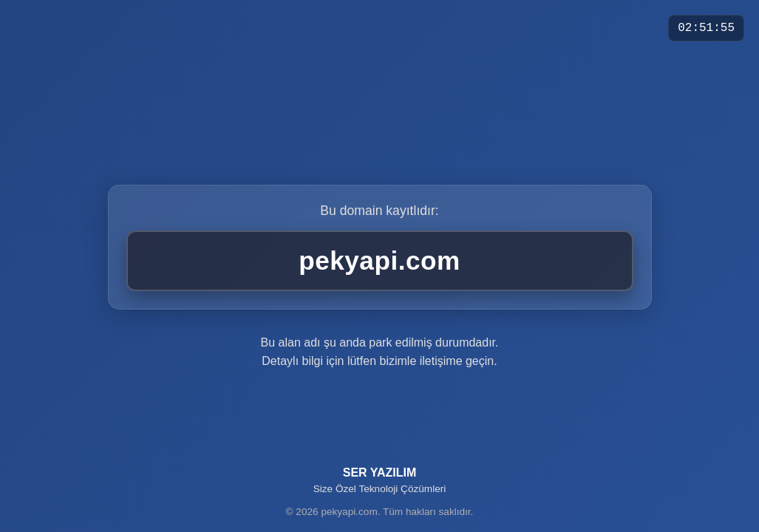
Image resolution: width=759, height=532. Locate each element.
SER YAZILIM (380, 480)
